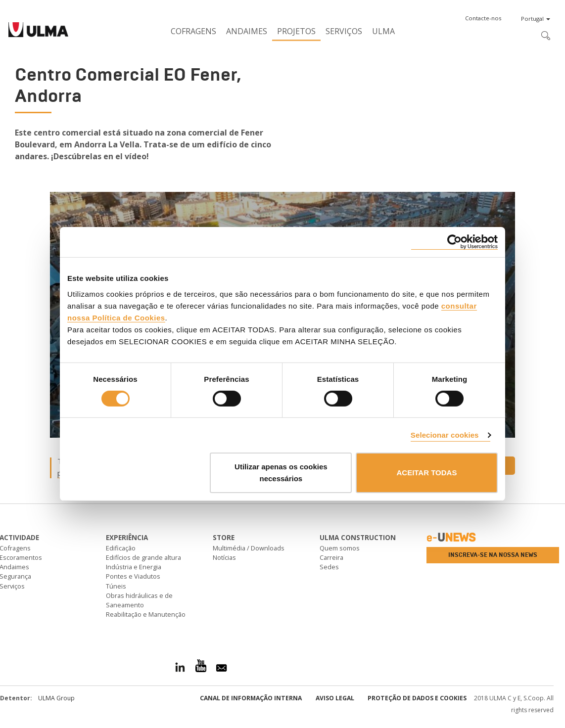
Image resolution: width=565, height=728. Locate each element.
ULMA (383, 31)
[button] (483, 18)
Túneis (116, 586)
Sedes (329, 567)
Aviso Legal (335, 698)
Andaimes (247, 31)
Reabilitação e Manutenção (146, 614)
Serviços (344, 31)
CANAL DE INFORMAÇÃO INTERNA (251, 698)
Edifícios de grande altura (143, 557)
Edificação (121, 548)
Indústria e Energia (134, 567)
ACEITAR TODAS (426, 473)
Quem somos (340, 548)
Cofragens (193, 31)
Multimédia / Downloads (249, 548)
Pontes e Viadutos (133, 576)
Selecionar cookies (445, 435)
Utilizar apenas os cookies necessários (281, 473)
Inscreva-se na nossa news (493, 555)
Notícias (224, 557)
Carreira (331, 557)
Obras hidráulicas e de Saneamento (139, 600)
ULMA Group (56, 698)
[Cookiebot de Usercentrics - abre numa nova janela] (454, 242)
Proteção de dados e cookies (417, 698)
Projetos (296, 31)
